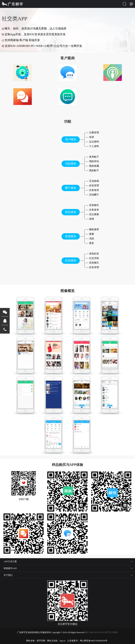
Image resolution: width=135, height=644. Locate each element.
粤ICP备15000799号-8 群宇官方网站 (101, 632)
